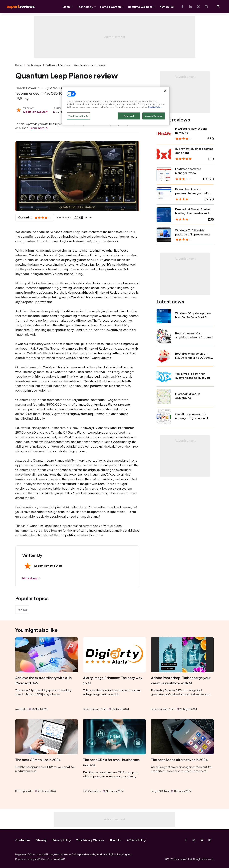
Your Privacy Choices (90, 840)
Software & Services (58, 65)
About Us (115, 840)
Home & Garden (111, 7)
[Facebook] (182, 7)
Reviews (22, 610)
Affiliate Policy (136, 840)
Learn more (37, 128)
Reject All (129, 116)
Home (19, 65)
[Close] (165, 91)
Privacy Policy (62, 840)
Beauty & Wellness (140, 7)
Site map (41, 840)
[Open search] (218, 7)
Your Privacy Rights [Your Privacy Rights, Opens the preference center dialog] (78, 116)
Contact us (23, 840)
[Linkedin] (190, 7)
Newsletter (167, 7)
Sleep (66, 7)
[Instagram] (206, 7)
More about (30, 578)
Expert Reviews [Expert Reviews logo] (18, 7)
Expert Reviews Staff (35, 112)
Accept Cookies (154, 116)
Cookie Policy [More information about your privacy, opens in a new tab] (155, 107)
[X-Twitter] (198, 7)
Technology (85, 7)
